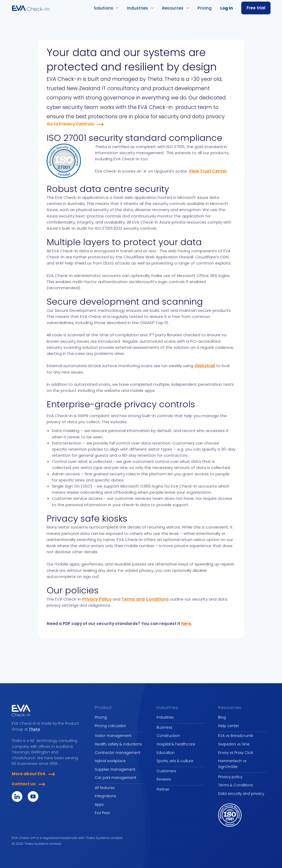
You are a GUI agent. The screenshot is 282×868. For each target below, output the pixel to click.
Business (164, 727)
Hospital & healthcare (176, 744)
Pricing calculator (111, 726)
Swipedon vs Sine (234, 744)
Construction (168, 736)
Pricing (101, 717)
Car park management (115, 778)
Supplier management (115, 770)
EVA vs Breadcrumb (236, 736)
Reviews (164, 779)
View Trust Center (208, 171)
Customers (166, 771)
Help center (229, 726)
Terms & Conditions (236, 785)
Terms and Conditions (145, 599)
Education (166, 753)
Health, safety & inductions (118, 744)
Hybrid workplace (110, 761)
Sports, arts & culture (175, 761)
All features (105, 788)
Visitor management (113, 736)
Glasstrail (205, 366)
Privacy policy (230, 777)
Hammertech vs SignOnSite (232, 764)
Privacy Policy (97, 599)
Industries (165, 717)
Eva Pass (102, 813)
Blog (222, 717)
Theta (34, 729)
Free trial (256, 8)
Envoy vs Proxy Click (236, 753)
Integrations (105, 796)
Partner (163, 789)
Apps (99, 805)
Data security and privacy (241, 794)
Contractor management (118, 753)
